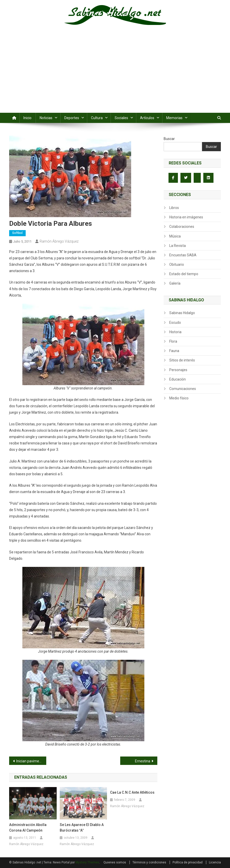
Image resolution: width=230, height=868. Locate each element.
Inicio (27, 118)
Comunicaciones (183, 389)
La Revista (178, 246)
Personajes (178, 370)
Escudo (175, 323)
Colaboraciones (182, 227)
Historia (175, 332)
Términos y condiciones (149, 862)
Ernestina (143, 761)
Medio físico (179, 398)
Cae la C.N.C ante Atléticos (132, 792)
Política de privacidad (188, 862)
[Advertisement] (115, 75)
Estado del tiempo (184, 274)
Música (175, 236)
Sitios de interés (182, 360)
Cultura (97, 118)
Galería (175, 283)
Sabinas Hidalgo (182, 313)
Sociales (121, 118)
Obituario (177, 264)
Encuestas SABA (183, 255)
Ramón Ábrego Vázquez (59, 241)
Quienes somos (115, 862)
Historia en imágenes (186, 217)
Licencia (215, 862)
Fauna (174, 351)
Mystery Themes (87, 862)
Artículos (147, 118)
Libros (174, 208)
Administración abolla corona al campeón (28, 828)
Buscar (169, 139)
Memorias (174, 118)
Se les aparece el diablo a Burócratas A (82, 828)
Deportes (72, 118)
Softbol (17, 233)
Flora (173, 341)
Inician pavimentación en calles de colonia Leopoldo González (31, 761)
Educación (178, 379)
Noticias (46, 118)
